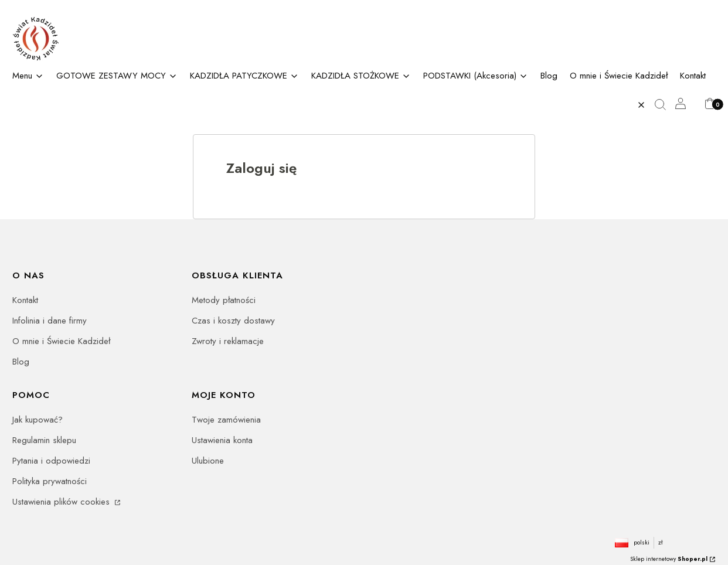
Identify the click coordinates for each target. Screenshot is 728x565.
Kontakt (25, 300)
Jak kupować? (38, 420)
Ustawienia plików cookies (62, 502)
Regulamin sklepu (44, 440)
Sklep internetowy (669, 559)
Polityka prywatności (50, 481)
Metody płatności (224, 300)
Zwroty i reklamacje (228, 341)
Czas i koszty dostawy (233, 321)
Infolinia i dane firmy (50, 321)
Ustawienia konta (222, 440)
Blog (21, 362)
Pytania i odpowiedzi (51, 461)
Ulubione (208, 461)
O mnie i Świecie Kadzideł (61, 341)
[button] (665, 105)
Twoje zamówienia (226, 420)
